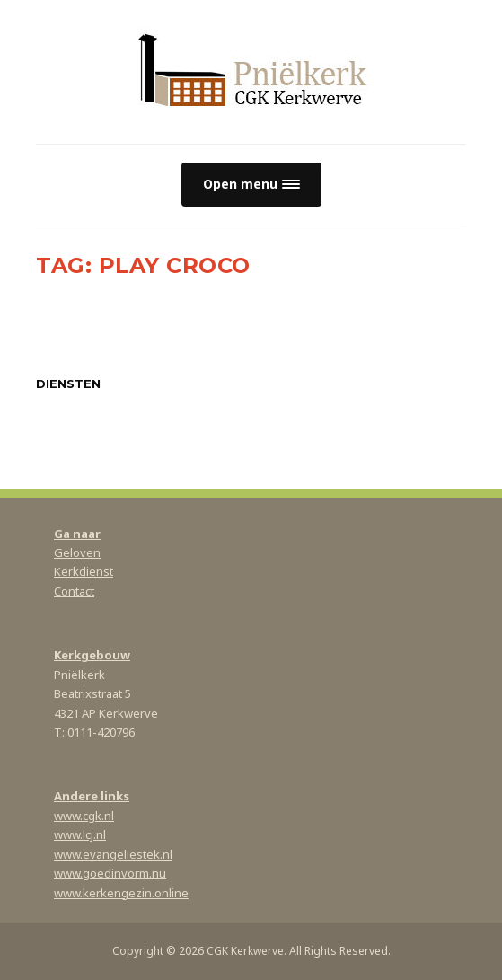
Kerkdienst (84, 571)
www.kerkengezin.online (121, 893)
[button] (251, 185)
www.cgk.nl (84, 816)
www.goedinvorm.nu (110, 873)
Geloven (77, 552)
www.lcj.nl (80, 834)
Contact (74, 591)
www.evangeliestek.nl (113, 854)
